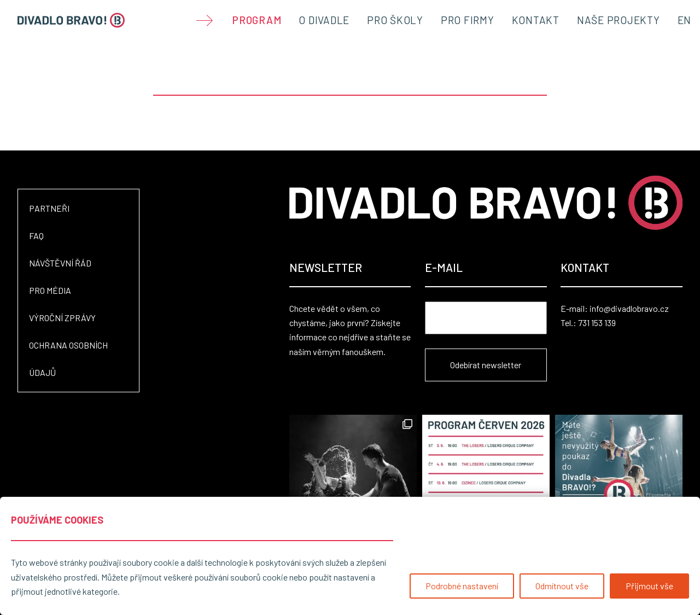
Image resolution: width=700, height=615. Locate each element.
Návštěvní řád (60, 263)
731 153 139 (597, 323)
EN (685, 20)
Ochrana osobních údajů (68, 359)
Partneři (49, 208)
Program (257, 20)
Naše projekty (619, 20)
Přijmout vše (649, 586)
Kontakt (536, 20)
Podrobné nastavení (462, 586)
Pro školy (395, 20)
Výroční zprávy (62, 318)
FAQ (36, 236)
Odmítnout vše (562, 586)
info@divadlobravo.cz (629, 308)
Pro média (50, 290)
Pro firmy (468, 20)
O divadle (324, 20)
